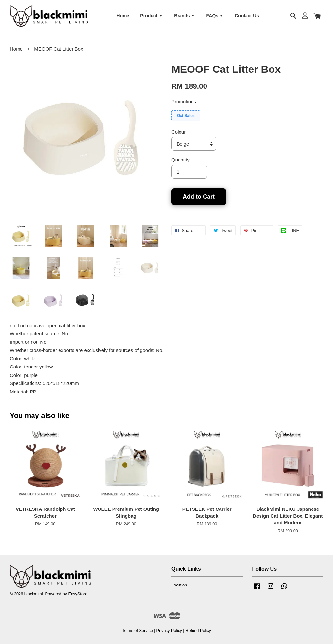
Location (179, 585)
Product (152, 16)
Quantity (180, 160)
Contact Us (247, 16)
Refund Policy (198, 631)
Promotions (184, 102)
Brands (185, 16)
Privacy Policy (169, 631)
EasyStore (78, 594)
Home (123, 16)
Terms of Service (137, 631)
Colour (179, 132)
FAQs (215, 16)
